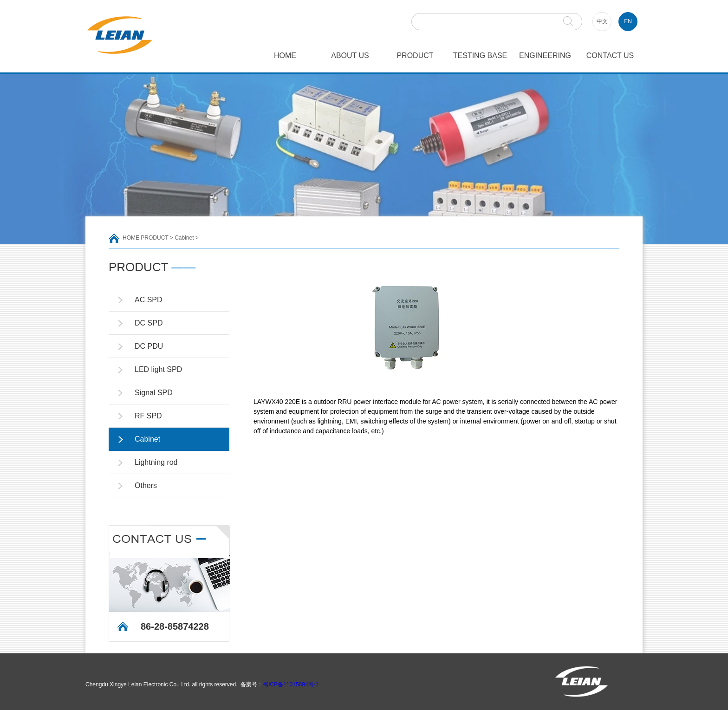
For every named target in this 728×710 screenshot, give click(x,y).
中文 (602, 21)
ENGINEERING (545, 55)
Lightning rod (156, 462)
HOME (285, 55)
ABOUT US (350, 55)
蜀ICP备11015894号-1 (291, 684)
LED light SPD (158, 369)
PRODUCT (415, 55)
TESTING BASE (480, 55)
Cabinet (184, 238)
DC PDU (149, 346)
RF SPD (148, 416)
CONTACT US (610, 55)
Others (146, 485)
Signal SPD (154, 393)
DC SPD (149, 323)
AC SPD (149, 300)
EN (628, 21)
